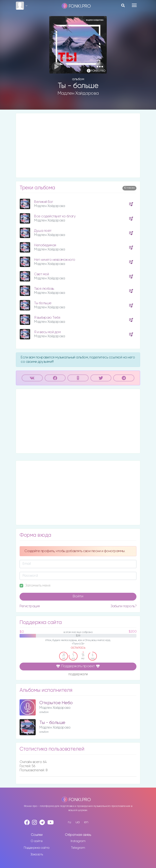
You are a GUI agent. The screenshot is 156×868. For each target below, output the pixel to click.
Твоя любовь (44, 289)
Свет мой (41, 274)
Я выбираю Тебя (47, 318)
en (86, 822)
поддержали (78, 674)
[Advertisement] (78, 145)
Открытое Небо (56, 703)
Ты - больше (52, 723)
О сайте (37, 841)
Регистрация (30, 606)
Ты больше (43, 303)
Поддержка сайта (37, 848)
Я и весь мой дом (47, 332)
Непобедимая (45, 245)
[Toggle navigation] (134, 5)
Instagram (78, 841)
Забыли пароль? (123, 606)
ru (69, 822)
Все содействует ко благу (55, 216)
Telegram (78, 848)
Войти (78, 596)
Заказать (37, 854)
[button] (100, 67)
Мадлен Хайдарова (78, 93)
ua (78, 822)
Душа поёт (43, 231)
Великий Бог (44, 202)
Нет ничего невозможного (55, 260)
